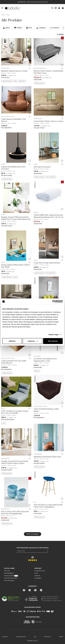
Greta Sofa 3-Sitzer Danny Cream (49, 121)
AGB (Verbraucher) (21, 637)
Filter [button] (60, 35)
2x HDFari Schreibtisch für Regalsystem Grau (45, 360)
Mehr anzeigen (33, 534)
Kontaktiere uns (40, 571)
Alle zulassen (53, 341)
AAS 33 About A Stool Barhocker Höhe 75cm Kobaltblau (48, 506)
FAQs (36, 573)
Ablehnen (12, 341)
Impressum (5, 637)
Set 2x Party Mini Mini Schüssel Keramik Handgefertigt (15, 512)
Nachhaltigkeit (9, 573)
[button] (2, 8)
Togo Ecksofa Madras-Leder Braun (46, 410)
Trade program (11, 576)
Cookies (61, 637)
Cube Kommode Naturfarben (47, 263)
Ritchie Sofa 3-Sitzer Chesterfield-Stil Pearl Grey (49, 72)
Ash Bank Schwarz (42, 167)
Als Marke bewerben (11, 578)
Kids (29, 28)
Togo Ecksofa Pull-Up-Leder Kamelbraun (14, 362)
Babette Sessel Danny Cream (14, 71)
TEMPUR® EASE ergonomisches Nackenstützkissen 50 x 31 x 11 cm (49, 216)
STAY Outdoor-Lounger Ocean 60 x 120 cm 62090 (15, 412)
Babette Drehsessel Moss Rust (47, 457)
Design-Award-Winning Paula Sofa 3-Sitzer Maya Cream (15, 462)
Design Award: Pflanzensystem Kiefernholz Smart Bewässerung (16, 218)
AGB (35, 637)
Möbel (18, 28)
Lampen (41, 28)
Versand (37, 576)
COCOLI (3, 15)
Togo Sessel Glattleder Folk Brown (14, 120)
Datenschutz (48, 637)
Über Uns (7, 571)
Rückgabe (38, 578)
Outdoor (55, 28)
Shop (8, 15)
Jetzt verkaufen (9, 580)
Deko (6, 28)
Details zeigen (54, 335)
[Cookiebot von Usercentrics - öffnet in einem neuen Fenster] (54, 302)
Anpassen (33, 341)
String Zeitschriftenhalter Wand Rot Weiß (15, 266)
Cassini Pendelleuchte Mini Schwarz (13, 168)
